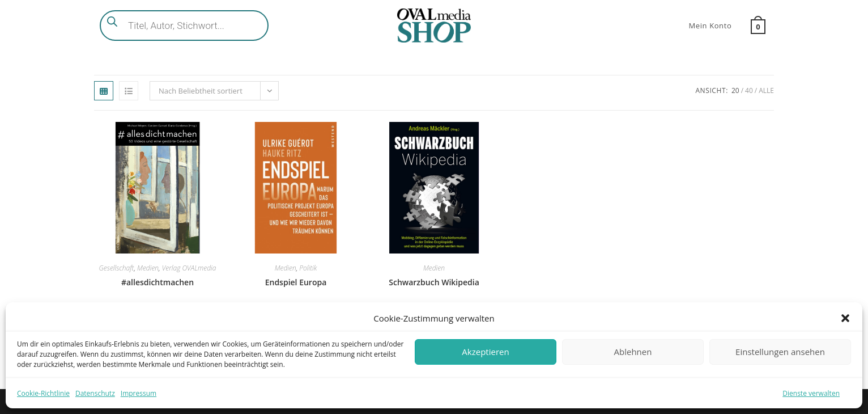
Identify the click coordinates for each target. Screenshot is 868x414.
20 (735, 90)
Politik (308, 268)
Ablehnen (633, 352)
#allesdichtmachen (158, 282)
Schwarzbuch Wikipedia (434, 282)
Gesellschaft (117, 268)
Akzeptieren (485, 352)
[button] (845, 318)
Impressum (139, 393)
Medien (148, 268)
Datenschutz (95, 393)
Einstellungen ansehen (780, 352)
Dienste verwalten (811, 393)
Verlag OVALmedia (189, 268)
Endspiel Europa (296, 282)
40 (749, 90)
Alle (766, 90)
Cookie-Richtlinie (43, 393)
